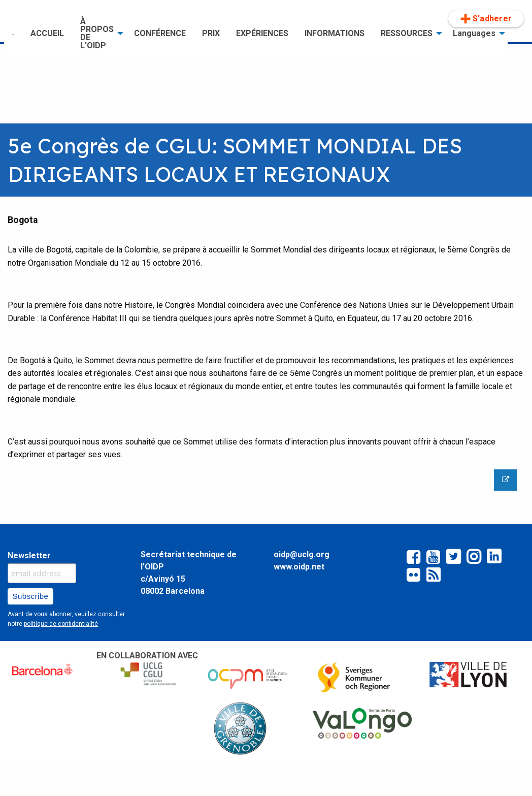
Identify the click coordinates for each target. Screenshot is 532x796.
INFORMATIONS (335, 33)
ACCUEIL (47, 33)
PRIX (211, 33)
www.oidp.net (299, 567)
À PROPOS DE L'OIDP (97, 33)
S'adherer (486, 19)
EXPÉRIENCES (262, 33)
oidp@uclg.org (302, 554)
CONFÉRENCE (160, 33)
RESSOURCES (407, 33)
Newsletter (29, 555)
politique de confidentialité (61, 624)
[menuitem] (13, 34)
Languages (474, 33)
